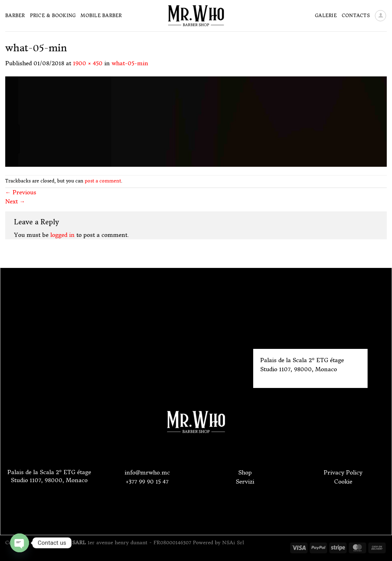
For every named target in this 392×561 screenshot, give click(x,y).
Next (15, 201)
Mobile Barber (101, 16)
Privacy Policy (343, 472)
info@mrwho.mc (147, 472)
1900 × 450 (88, 63)
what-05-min (130, 63)
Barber (15, 16)
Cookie (343, 481)
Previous (21, 192)
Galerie (326, 16)
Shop (245, 472)
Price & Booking (53, 16)
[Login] (380, 16)
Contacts (356, 16)
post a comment (103, 181)
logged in (62, 235)
